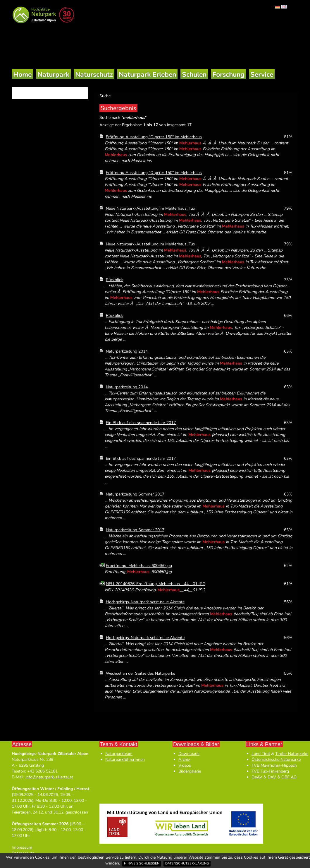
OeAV (257, 777)
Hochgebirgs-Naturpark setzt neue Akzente (145, 602)
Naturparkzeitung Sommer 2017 (135, 494)
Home (22, 75)
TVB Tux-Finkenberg (270, 771)
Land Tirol (261, 754)
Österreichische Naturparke (276, 759)
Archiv (184, 759)
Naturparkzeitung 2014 (127, 351)
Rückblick (114, 280)
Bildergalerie (190, 771)
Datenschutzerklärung (187, 863)
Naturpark (53, 75)
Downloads (189, 754)
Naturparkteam (119, 754)
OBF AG (289, 777)
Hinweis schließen (142, 863)
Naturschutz (94, 75)
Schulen (194, 75)
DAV (272, 777)
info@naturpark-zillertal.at (49, 777)
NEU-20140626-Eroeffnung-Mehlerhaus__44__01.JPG (156, 584)
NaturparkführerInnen (125, 759)
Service (262, 75)
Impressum (22, 847)
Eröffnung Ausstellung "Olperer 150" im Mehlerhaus (154, 137)
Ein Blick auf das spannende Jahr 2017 (141, 423)
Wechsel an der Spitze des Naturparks (141, 673)
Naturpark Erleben (147, 75)
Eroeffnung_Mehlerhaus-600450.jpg (139, 566)
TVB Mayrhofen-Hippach (274, 765)
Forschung (228, 75)
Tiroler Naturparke (292, 754)
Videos (185, 765)
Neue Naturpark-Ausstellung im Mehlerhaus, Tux (150, 208)
